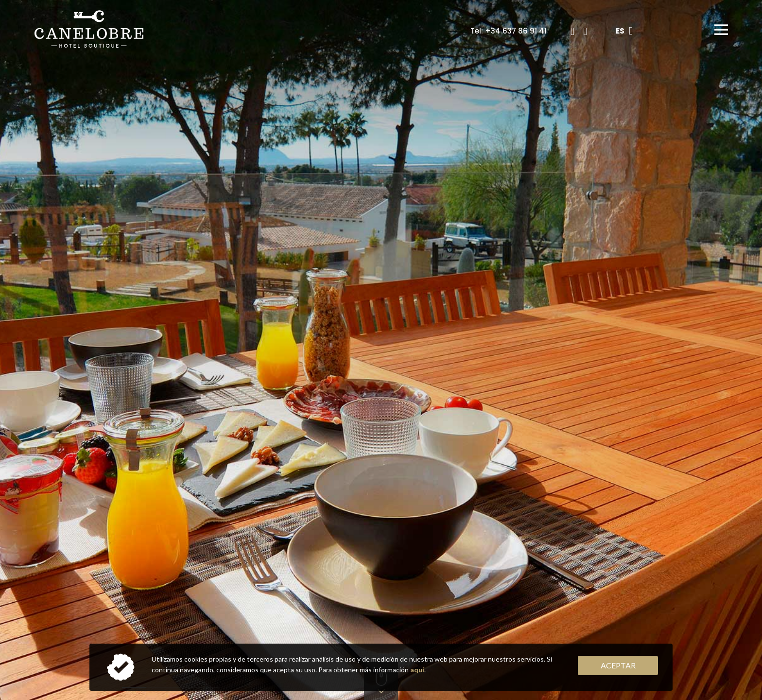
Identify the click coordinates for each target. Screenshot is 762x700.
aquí (417, 670)
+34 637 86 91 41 (516, 31)
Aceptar (618, 665)
